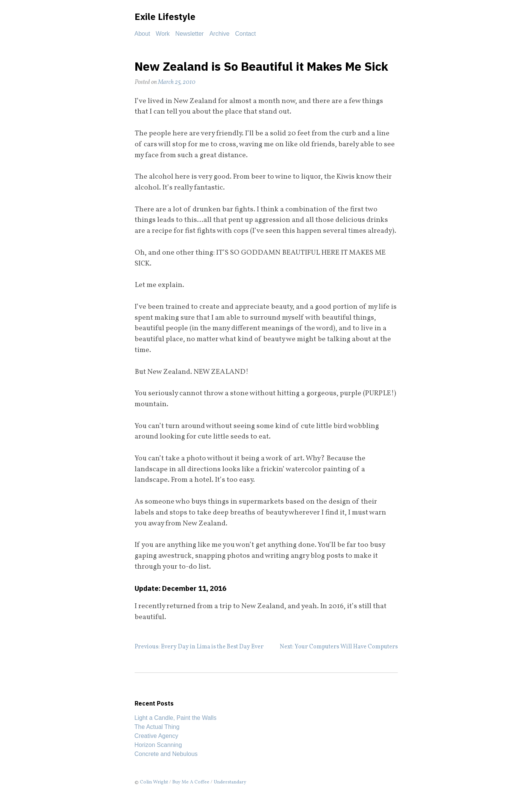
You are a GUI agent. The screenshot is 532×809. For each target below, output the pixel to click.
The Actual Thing (157, 727)
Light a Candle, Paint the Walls (176, 718)
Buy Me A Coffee (191, 782)
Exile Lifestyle (165, 17)
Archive (219, 34)
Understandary (230, 782)
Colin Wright (154, 782)
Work (163, 34)
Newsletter (189, 34)
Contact (245, 34)
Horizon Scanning (158, 745)
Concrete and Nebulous (166, 754)
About (142, 34)
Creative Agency (157, 736)
